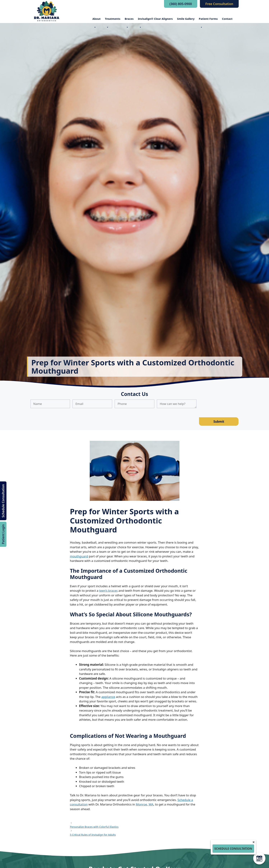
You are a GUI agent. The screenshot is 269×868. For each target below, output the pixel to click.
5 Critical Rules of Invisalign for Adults (93, 835)
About (97, 20)
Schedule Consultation (3, 501)
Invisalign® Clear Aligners (155, 20)
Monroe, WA (145, 804)
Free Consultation (219, 4)
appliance (108, 697)
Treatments (113, 20)
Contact (227, 19)
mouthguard (79, 556)
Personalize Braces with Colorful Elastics (94, 827)
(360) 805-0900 (181, 4)
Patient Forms (208, 20)
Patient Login (3, 534)
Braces (129, 20)
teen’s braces (108, 591)
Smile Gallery (186, 19)
